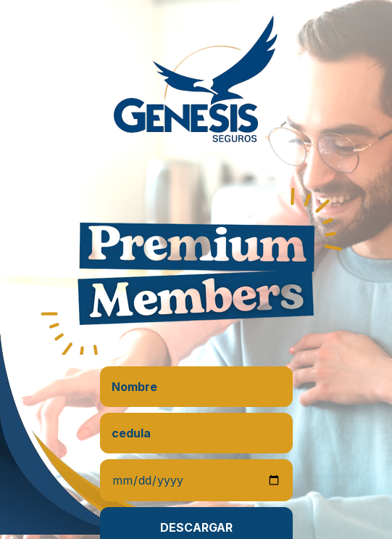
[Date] (196, 480)
